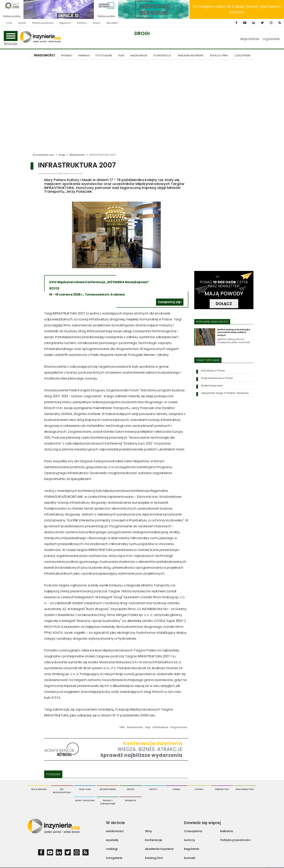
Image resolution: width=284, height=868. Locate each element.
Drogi (142, 33)
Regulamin (65, 23)
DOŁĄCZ (224, 304)
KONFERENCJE (162, 55)
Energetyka (222, 789)
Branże (11, 39)
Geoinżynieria (108, 789)
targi (148, 727)
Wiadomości (44, 55)
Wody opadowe (85, 800)
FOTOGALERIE (104, 55)
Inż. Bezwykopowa (62, 791)
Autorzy (97, 23)
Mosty (154, 789)
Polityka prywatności (43, 23)
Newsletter (112, 23)
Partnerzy (82, 23)
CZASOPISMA (242, 55)
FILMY (121, 55)
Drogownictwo (179, 727)
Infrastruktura (160, 727)
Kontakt (22, 23)
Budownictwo (135, 727)
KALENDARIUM (139, 55)
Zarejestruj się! (170, 302)
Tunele (176, 789)
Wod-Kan (85, 789)
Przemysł (131, 800)
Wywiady (67, 55)
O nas (9, 23)
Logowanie (271, 39)
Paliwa (199, 789)
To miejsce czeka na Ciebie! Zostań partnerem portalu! (237, 9)
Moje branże (250, 39)
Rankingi (84, 55)
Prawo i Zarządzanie (108, 802)
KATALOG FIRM (219, 55)
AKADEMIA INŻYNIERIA (191, 55)
